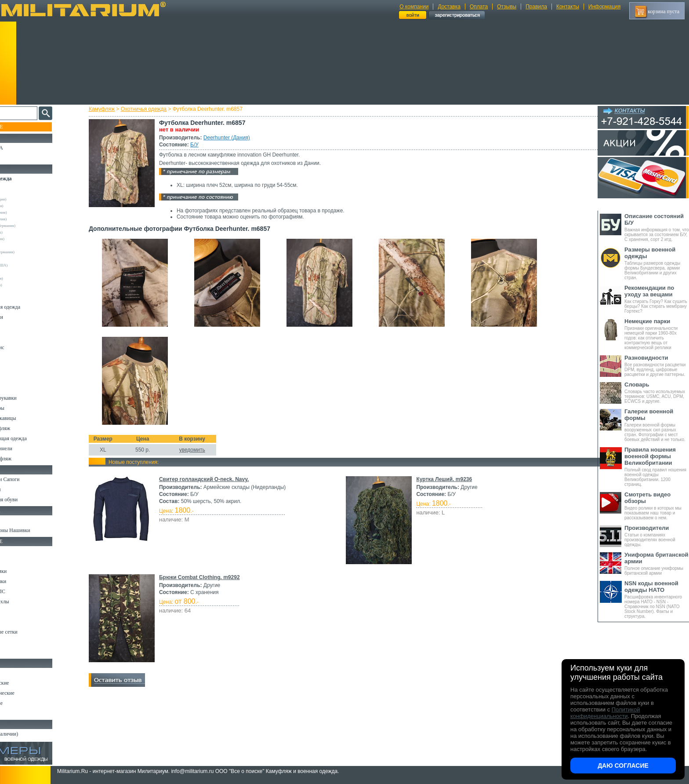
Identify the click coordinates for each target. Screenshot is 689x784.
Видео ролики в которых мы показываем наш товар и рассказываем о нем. (657, 506)
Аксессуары (20, 713)
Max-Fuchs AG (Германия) (32, 226)
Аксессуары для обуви (31, 500)
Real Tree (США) (24, 245)
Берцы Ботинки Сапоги (32, 479)
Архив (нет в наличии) (32, 734)
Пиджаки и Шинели (29, 449)
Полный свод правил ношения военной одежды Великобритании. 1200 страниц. (657, 467)
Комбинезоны (22, 388)
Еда (10, 612)
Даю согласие (623, 766)
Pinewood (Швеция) (27, 239)
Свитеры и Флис (25, 347)
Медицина (18, 642)
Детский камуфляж (28, 428)
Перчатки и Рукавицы (31, 418)
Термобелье (19, 378)
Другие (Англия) (24, 272)
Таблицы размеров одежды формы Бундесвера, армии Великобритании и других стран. (657, 263)
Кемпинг (16, 551)
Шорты (14, 337)
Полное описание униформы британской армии (657, 563)
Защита (15, 622)
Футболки (17, 368)
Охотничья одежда (152, 109)
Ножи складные (24, 703)
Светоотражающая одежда (36, 438)
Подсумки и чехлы (27, 602)
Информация (604, 7)
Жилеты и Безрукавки (31, 398)
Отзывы (507, 7)
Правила (536, 7)
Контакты (568, 7)
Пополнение (24, 127)
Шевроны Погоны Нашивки (38, 530)
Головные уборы (25, 408)
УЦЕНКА (17, 158)
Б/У (202, 145)
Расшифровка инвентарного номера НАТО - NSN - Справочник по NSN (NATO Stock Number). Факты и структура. (657, 599)
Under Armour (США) (28, 265)
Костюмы (17, 297)
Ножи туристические (30, 693)
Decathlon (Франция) (27, 199)
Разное (14, 652)
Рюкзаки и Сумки (26, 571)
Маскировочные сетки (31, 632)
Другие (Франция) (25, 285)
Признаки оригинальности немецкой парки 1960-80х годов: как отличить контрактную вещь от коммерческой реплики (657, 334)
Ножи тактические (27, 683)
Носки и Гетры (23, 489)
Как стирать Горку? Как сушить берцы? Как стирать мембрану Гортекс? (657, 299)
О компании (414, 7)
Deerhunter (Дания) (235, 138)
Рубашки (16, 357)
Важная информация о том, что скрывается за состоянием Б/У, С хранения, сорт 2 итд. (657, 227)
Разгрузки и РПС (25, 591)
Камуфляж (110, 109)
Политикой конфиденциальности (605, 713)
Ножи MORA (21, 673)
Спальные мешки (26, 581)
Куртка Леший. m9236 (443, 479)
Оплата (479, 7)
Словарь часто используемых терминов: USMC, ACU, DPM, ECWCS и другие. (657, 392)
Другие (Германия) (26, 278)
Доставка (449, 7)
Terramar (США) (24, 259)
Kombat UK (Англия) (28, 219)
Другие (16, 193)
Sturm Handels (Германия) (32, 252)
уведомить (200, 450)
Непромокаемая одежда (33, 307)
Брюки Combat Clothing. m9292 (207, 577)
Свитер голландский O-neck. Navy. (212, 479)
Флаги (13, 520)
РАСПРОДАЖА (24, 148)
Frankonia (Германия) (28, 212)
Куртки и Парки (24, 317)
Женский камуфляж (28, 459)
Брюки (14, 327)
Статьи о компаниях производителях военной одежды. (657, 536)
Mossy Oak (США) (26, 232)
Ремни (13, 561)
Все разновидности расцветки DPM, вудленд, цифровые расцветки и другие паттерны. (657, 366)
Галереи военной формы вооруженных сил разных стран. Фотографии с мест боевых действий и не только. (657, 425)
